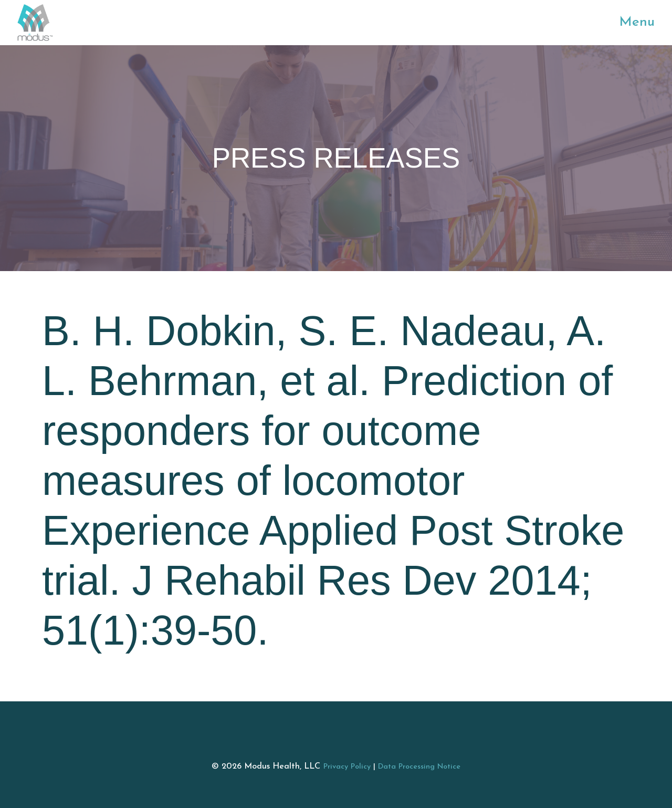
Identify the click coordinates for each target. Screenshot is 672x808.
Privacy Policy (347, 767)
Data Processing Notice (419, 767)
